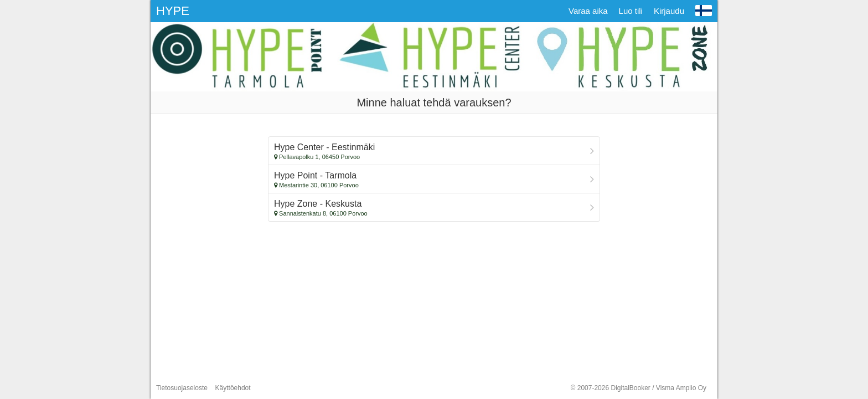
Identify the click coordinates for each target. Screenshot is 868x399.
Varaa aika (588, 11)
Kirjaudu (669, 11)
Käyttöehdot (233, 388)
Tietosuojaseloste (182, 388)
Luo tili (631, 11)
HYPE (173, 11)
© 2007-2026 (639, 388)
